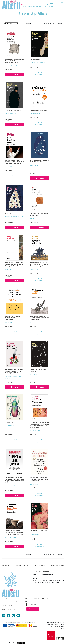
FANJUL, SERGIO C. (10, 270)
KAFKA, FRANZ (10, 426)
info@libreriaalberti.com (9, 609)
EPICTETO (33, 219)
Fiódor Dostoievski (11, 114)
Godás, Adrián (34, 323)
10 (53, 24)
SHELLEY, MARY (34, 375)
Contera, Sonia (34, 165)
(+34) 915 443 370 (7, 605)
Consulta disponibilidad (40, 73)
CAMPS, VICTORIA (35, 431)
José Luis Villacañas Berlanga (13, 66)
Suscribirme (33, 609)
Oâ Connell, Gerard (10, 167)
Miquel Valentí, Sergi (10, 538)
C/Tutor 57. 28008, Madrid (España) (12, 601)
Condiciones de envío (57, 565)
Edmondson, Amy (36, 114)
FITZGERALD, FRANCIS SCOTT (39, 63)
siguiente (59, 24)
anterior (29, 24)
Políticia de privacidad (21, 565)
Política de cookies (39, 565)
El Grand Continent (10, 486)
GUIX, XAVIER (8, 323)
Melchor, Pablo (34, 484)
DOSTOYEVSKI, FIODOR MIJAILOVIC (15, 217)
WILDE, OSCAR (35, 534)
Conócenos (6, 565)
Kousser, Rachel (34, 270)
